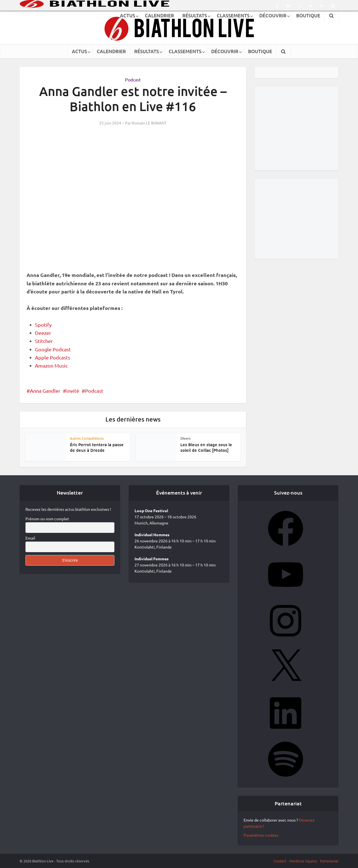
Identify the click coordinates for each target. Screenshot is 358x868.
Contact (280, 861)
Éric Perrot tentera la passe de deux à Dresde (97, 447)
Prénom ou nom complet (47, 519)
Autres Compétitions (87, 438)
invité (73, 391)
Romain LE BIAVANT (149, 123)
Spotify (43, 325)
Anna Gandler (45, 391)
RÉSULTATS (147, 51)
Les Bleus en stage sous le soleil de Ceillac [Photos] (206, 447)
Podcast (133, 79)
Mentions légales (303, 861)
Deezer (43, 333)
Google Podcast (53, 349)
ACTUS (79, 51)
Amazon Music (51, 365)
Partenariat (329, 861)
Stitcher (44, 341)
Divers (186, 438)
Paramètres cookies (261, 835)
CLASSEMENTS (185, 51)
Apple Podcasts (53, 357)
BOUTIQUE (260, 51)
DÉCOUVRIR (225, 51)
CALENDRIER (111, 51)
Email (30, 538)
